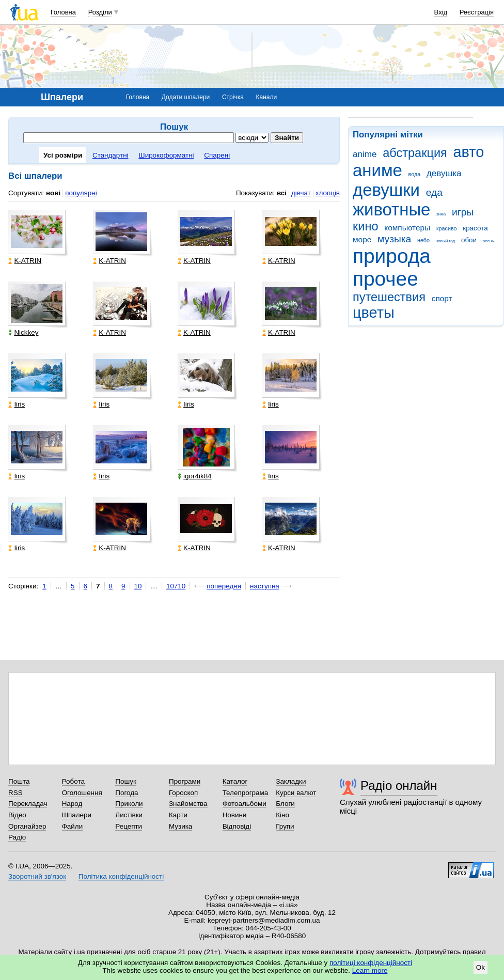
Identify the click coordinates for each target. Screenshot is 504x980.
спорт (442, 298)
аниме (377, 170)
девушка (444, 173)
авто (469, 152)
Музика (180, 826)
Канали (267, 97)
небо (423, 240)
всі (282, 193)
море (362, 239)
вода (415, 174)
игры (463, 212)
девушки (386, 190)
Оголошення (82, 793)
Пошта (19, 781)
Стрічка (233, 97)
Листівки (129, 815)
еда (434, 192)
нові (53, 193)
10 (138, 586)
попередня (224, 586)
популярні (81, 193)
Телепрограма (246, 793)
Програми (185, 781)
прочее (385, 279)
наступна (265, 586)
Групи (285, 826)
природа (392, 256)
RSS (15, 793)
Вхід (441, 12)
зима (441, 214)
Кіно (282, 815)
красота (475, 228)
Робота (73, 781)
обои (469, 240)
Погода (127, 793)
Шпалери (77, 815)
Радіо (17, 837)
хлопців (328, 193)
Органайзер (27, 826)
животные (391, 209)
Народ (72, 804)
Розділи (100, 12)
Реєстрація (477, 12)
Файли (73, 826)
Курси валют (296, 793)
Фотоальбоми (245, 804)
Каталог (235, 781)
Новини (235, 815)
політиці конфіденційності (371, 963)
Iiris (17, 404)
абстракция (415, 153)
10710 (176, 586)
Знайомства (188, 804)
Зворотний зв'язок (37, 876)
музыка (394, 239)
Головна (63, 12)
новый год (445, 241)
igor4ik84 (195, 476)
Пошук (126, 781)
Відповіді (237, 826)
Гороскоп (183, 793)
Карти (178, 815)
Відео (17, 815)
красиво (447, 228)
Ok (481, 967)
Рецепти (129, 826)
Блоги (285, 804)
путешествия (389, 297)
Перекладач (28, 804)
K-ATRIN (25, 261)
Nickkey (23, 332)
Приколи (129, 804)
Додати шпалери (186, 97)
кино (366, 226)
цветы (374, 313)
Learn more (370, 970)
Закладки (291, 781)
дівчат (301, 193)
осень (489, 241)
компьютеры (407, 228)
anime (365, 154)
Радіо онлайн (399, 785)
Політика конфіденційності (121, 876)
